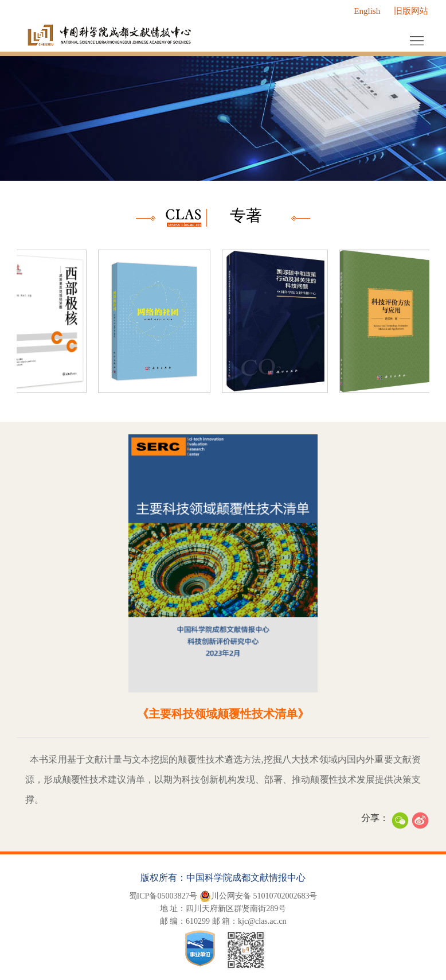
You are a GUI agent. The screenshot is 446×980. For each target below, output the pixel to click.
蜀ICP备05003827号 (163, 896)
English (367, 11)
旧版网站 (411, 11)
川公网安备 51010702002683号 (259, 896)
